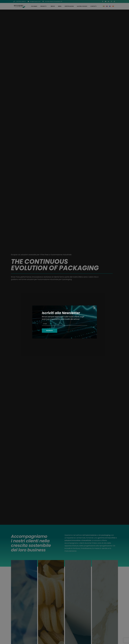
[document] (64, 322)
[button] (94, 308)
